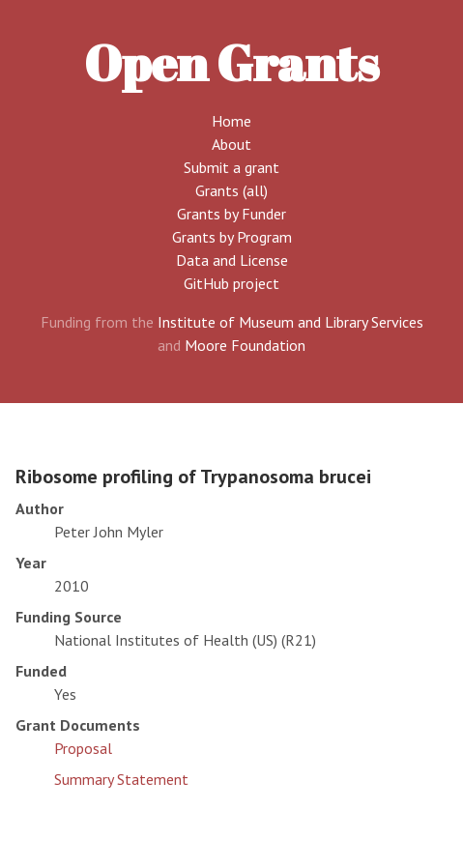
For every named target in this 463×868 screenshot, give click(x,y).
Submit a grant (231, 167)
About (231, 144)
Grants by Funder (231, 214)
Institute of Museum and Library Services (290, 322)
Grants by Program (232, 237)
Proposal (83, 748)
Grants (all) (231, 190)
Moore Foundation (245, 345)
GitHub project (231, 283)
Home (231, 121)
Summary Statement (121, 779)
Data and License (232, 260)
